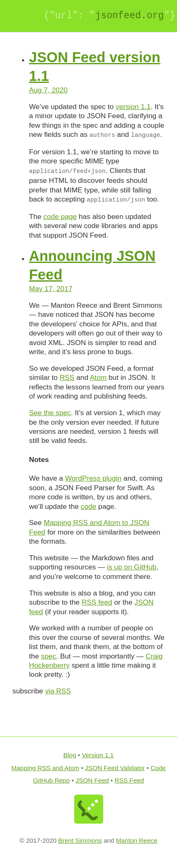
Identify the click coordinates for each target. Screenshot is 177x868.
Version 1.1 (98, 755)
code (88, 506)
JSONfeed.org (129, 16)
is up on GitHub (132, 567)
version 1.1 (133, 107)
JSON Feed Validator (115, 768)
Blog (70, 755)
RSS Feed (130, 780)
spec (48, 656)
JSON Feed (92, 780)
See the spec (50, 413)
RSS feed (97, 602)
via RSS (58, 691)
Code (158, 768)
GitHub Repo (52, 780)
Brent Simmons (80, 840)
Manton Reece (137, 840)
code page (60, 216)
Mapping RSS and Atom (45, 768)
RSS (67, 377)
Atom (98, 377)
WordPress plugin (93, 478)
